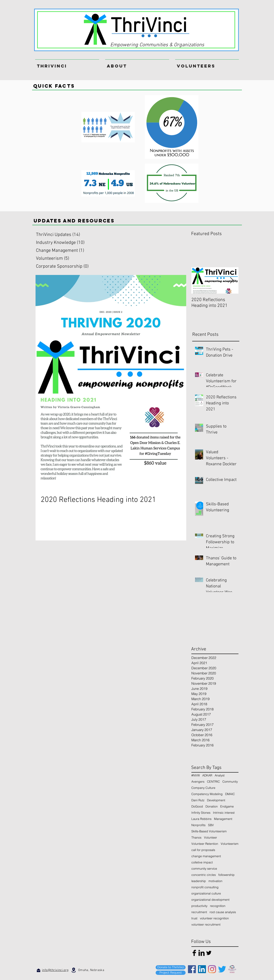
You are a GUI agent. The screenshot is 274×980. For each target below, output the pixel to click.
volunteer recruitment (206, 925)
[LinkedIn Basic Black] (202, 953)
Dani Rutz (198, 800)
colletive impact (202, 862)
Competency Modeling (207, 794)
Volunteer (211, 838)
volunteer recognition (214, 918)
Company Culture (203, 788)
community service (204, 869)
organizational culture (206, 894)
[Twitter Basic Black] (209, 953)
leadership (199, 881)
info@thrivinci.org (55, 970)
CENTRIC (213, 782)
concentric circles (204, 875)
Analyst (220, 775)
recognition (218, 906)
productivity (199, 906)
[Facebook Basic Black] (194, 953)
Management (223, 819)
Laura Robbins (201, 819)
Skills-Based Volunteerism (209, 831)
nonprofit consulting (205, 887)
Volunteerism (230, 844)
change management (206, 856)
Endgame (227, 807)
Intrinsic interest (224, 813)
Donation (212, 807)
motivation (215, 881)
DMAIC (230, 794)
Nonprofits (198, 825)
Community (230, 782)
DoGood (197, 807)
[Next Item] (232, 280)
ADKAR (207, 775)
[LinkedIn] (202, 969)
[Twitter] (222, 969)
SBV (211, 825)
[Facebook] (192, 969)
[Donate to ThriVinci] (171, 967)
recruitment (199, 912)
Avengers (198, 782)
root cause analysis (223, 912)
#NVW (196, 775)
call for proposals (203, 850)
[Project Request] (171, 973)
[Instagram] (212, 969)
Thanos (196, 838)
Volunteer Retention (205, 844)
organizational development (210, 900)
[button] (207, 64)
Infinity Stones (201, 813)
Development (216, 800)
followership (226, 875)
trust (194, 918)
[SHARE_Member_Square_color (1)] (232, 969)
